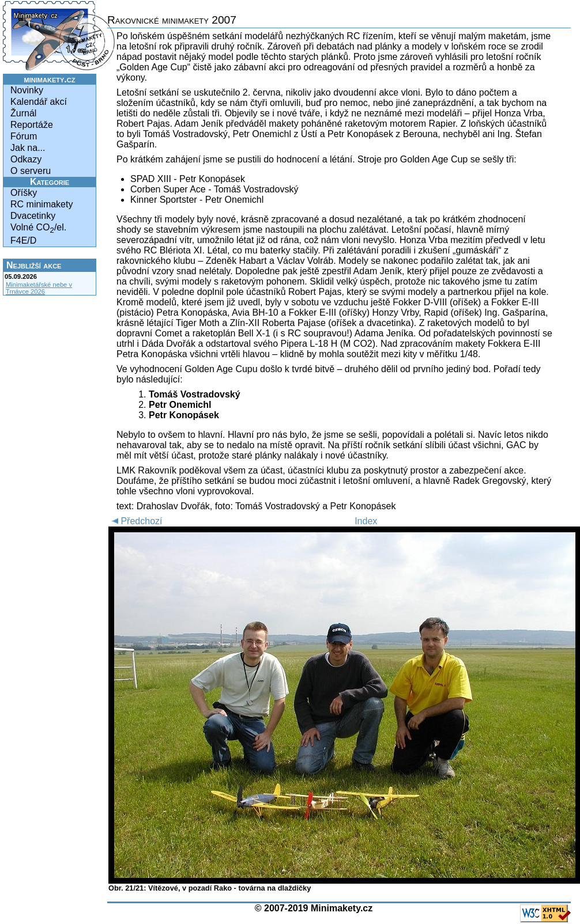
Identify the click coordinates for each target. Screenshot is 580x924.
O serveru (31, 171)
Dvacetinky (33, 216)
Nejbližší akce (34, 265)
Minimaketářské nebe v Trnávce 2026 (39, 288)
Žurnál (23, 113)
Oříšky (24, 193)
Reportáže (32, 125)
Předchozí (135, 521)
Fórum (24, 136)
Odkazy (26, 159)
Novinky (27, 90)
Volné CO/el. (38, 228)
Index (366, 521)
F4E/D (23, 241)
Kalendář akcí (39, 102)
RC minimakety (42, 204)
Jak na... (28, 148)
